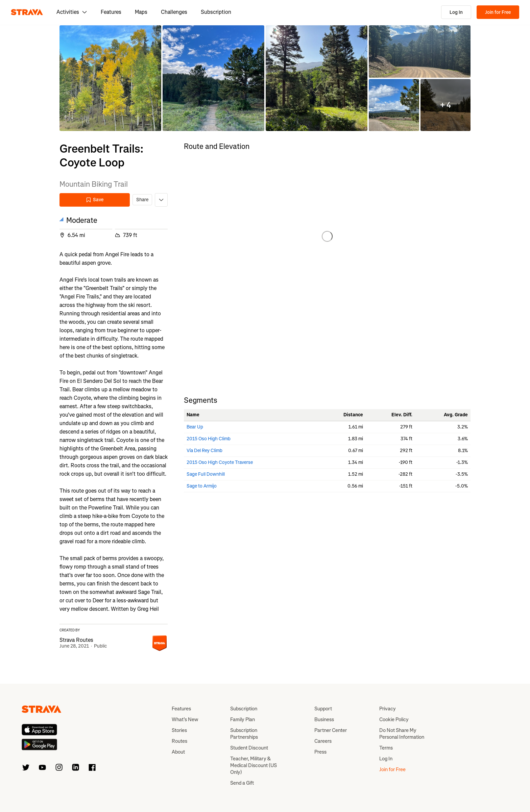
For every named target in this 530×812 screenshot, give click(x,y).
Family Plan (243, 719)
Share (142, 200)
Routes (179, 741)
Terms (386, 748)
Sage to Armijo (202, 486)
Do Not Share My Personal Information (402, 734)
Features (111, 12)
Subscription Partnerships (244, 734)
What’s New (185, 719)
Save (95, 200)
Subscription (216, 12)
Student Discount (249, 748)
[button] (110, 78)
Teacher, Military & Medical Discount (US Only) (254, 765)
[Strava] (27, 12)
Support (323, 709)
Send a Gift (242, 783)
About (178, 752)
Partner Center (331, 730)
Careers (323, 741)
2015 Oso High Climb (209, 439)
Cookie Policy (394, 719)
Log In (456, 12)
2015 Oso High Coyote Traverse (220, 462)
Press (320, 752)
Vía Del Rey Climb (204, 451)
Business (324, 719)
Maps (141, 12)
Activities (72, 12)
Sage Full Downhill (206, 474)
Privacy (388, 709)
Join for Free (498, 12)
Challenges (174, 12)
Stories (179, 730)
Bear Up (195, 427)
